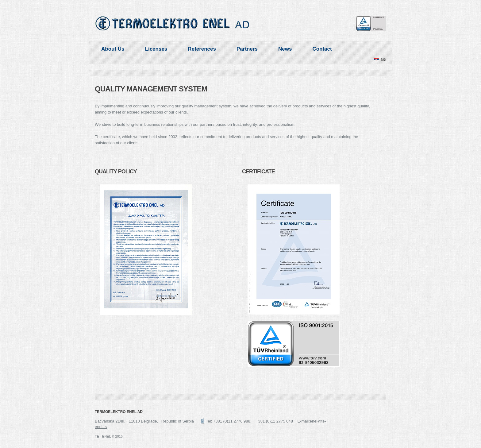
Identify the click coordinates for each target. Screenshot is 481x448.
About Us (113, 49)
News (285, 49)
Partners (247, 49)
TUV (371, 23)
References (202, 49)
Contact (322, 49)
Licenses (156, 49)
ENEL (172, 23)
